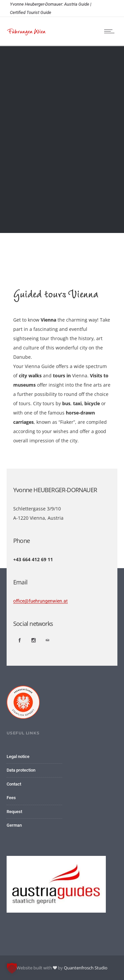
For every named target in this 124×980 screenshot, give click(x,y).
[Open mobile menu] (111, 31)
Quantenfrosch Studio (86, 968)
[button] (12, 968)
